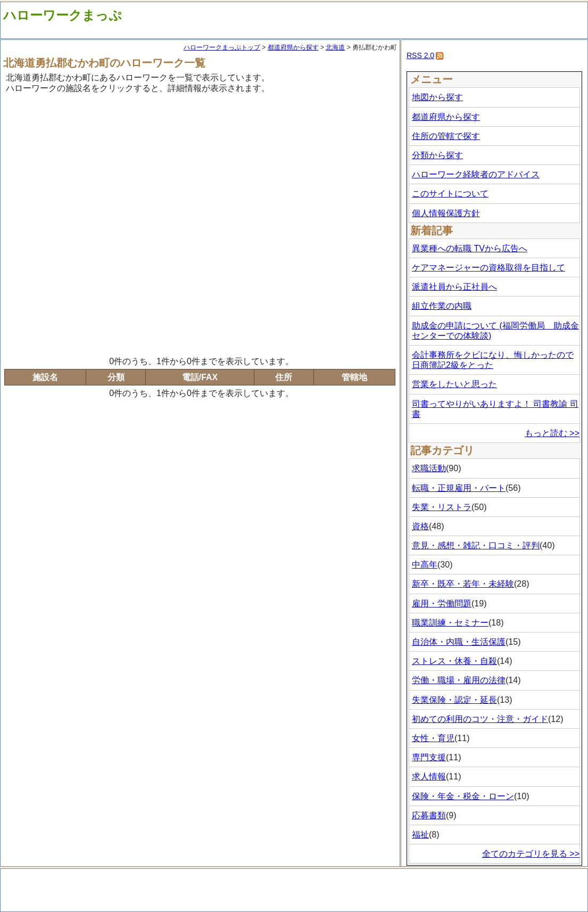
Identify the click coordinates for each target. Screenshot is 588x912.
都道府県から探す (293, 47)
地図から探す (437, 97)
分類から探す (437, 155)
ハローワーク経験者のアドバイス (476, 174)
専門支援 (429, 757)
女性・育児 (433, 738)
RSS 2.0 (420, 55)
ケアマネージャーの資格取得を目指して (488, 268)
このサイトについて (450, 194)
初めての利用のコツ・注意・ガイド (480, 719)
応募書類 (429, 815)
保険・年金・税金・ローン (463, 796)
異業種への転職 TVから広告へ (470, 248)
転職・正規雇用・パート (459, 488)
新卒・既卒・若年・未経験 (463, 584)
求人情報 (429, 777)
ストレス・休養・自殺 (454, 661)
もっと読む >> (552, 433)
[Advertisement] (123, 223)
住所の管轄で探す (446, 136)
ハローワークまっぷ (63, 15)
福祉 (420, 835)
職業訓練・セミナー (450, 623)
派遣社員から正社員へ (454, 287)
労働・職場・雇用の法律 (459, 680)
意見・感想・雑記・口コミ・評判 (476, 545)
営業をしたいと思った (454, 384)
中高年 (425, 565)
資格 (420, 526)
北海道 (335, 47)
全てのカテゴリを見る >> (531, 854)
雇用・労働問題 (442, 603)
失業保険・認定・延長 (454, 700)
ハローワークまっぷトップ (222, 47)
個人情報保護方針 (446, 213)
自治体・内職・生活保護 (459, 642)
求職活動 (429, 468)
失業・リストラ (442, 507)
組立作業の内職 (442, 306)
